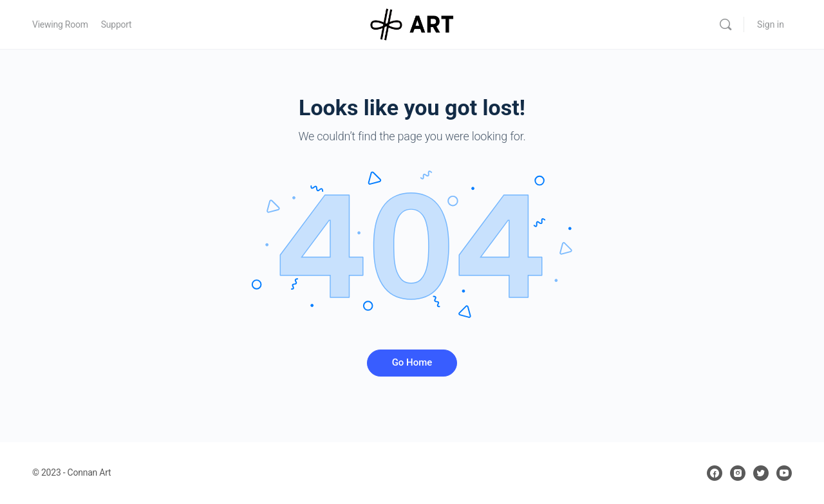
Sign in (771, 24)
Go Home (412, 362)
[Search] (726, 24)
